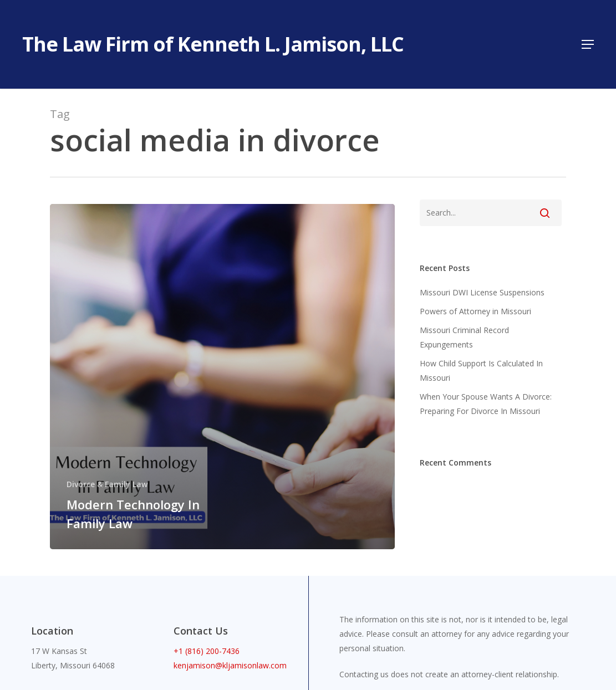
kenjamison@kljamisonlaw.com (230, 665)
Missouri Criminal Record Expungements (464, 337)
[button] (588, 44)
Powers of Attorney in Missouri (475, 311)
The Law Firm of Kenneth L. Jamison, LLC (213, 44)
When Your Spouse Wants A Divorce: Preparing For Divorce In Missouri (486, 404)
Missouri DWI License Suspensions (482, 292)
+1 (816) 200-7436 (207, 651)
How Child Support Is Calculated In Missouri (481, 370)
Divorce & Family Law (107, 484)
